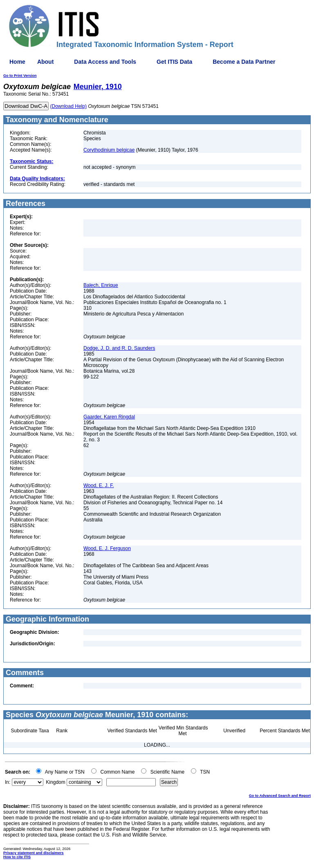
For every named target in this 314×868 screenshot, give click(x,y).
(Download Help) (68, 106)
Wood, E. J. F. (99, 485)
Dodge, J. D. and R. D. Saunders (119, 348)
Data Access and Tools (105, 62)
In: (8, 782)
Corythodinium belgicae (109, 150)
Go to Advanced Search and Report (280, 796)
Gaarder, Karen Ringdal (109, 417)
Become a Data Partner (244, 62)
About (45, 62)
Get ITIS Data (174, 62)
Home (17, 62)
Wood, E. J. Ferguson (107, 548)
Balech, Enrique (101, 285)
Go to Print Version (20, 76)
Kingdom (55, 782)
